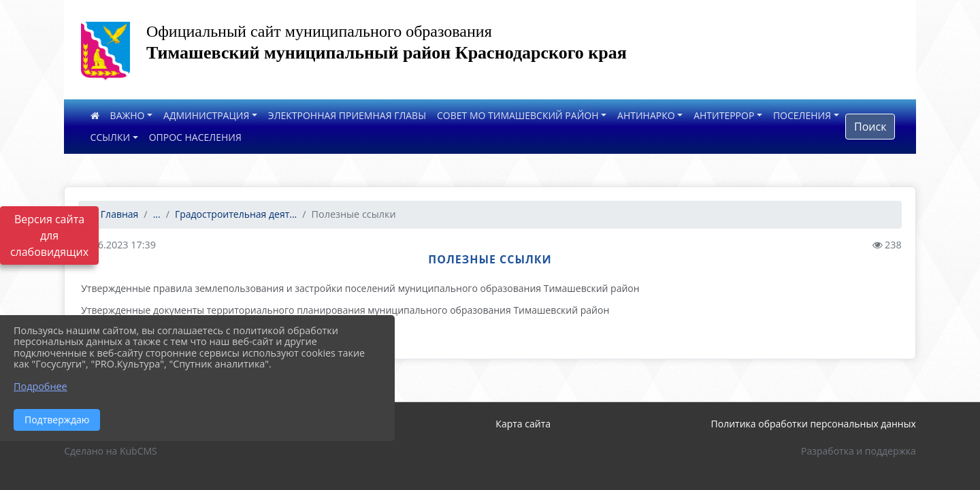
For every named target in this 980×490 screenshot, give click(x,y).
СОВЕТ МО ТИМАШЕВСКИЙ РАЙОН (518, 115)
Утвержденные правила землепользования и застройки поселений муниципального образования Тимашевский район (360, 288)
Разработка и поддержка (859, 451)
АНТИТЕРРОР (724, 115)
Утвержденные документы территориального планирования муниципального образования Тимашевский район (345, 310)
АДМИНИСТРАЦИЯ (206, 115)
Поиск (870, 127)
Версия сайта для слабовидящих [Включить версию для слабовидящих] (49, 235)
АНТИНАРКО (646, 115)
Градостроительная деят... (236, 214)
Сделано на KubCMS (111, 451)
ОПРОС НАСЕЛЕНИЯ (195, 137)
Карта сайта (523, 424)
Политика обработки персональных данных (814, 424)
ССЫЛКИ (111, 137)
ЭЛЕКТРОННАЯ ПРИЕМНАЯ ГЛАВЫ (347, 115)
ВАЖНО (128, 115)
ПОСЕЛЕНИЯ (802, 115)
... (157, 214)
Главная (114, 214)
